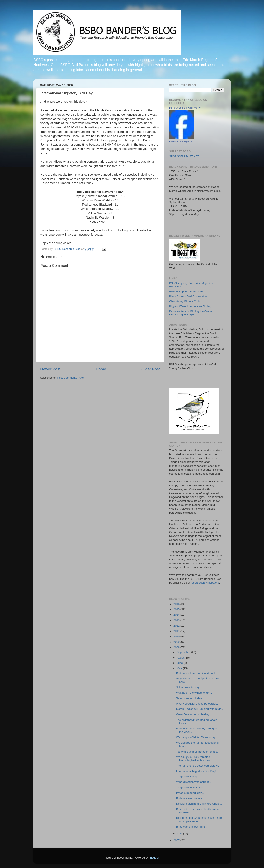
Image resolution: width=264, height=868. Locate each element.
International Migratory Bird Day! (196, 771)
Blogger (154, 858)
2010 (177, 637)
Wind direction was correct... (194, 782)
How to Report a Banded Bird (187, 291)
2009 (177, 642)
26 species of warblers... (191, 787)
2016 (177, 604)
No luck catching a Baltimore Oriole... (199, 804)
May (180, 668)
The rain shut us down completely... (198, 766)
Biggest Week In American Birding (190, 306)
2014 (177, 615)
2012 (177, 626)
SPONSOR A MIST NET (184, 156)
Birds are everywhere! (190, 798)
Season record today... (190, 698)
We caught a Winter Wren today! (196, 737)
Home (101, 369)
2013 (177, 620)
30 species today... (188, 777)
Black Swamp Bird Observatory (185, 108)
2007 (177, 840)
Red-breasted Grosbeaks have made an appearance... (199, 819)
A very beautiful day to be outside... (198, 704)
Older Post (151, 369)
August (181, 658)
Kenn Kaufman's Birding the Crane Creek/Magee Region (190, 313)
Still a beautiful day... (189, 687)
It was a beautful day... (190, 793)
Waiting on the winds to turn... (194, 693)
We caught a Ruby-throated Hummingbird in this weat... (194, 759)
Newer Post (50, 369)
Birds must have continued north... (197, 673)
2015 (177, 609)
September (184, 652)
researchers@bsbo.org (205, 583)
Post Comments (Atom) (72, 378)
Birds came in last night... (192, 827)
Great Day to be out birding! (193, 714)
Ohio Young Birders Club (184, 301)
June (180, 663)
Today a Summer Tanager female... (198, 752)
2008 (177, 647)
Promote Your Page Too (181, 141)
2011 (177, 631)
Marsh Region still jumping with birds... (200, 709)
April (180, 833)
